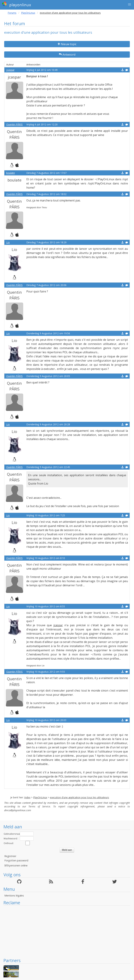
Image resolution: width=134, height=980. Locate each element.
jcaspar (10, 70)
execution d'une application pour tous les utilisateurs (79, 797)
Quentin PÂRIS (14, 124)
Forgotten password (16, 860)
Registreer (10, 856)
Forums (12, 13)
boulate (11, 173)
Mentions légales (14, 896)
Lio (8, 242)
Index (27, 797)
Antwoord (67, 55)
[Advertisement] (67, 932)
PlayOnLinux (28, 13)
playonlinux (17, 4)
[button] (129, 5)
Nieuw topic (67, 44)
